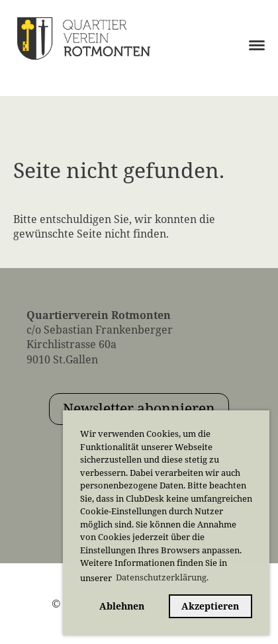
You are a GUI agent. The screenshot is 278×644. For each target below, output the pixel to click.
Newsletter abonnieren (139, 408)
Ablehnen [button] (122, 606)
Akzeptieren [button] (210, 606)
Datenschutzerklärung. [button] (162, 577)
